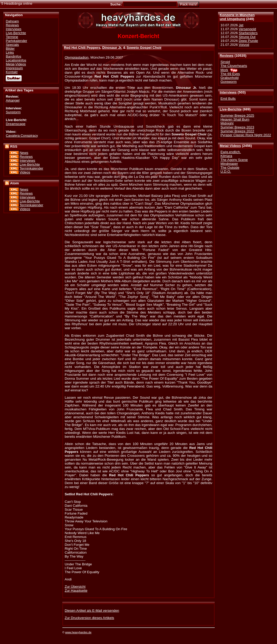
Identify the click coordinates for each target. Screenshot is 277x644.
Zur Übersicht (75, 587)
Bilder (10, 49)
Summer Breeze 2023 (237, 127)
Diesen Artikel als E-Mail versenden (92, 611)
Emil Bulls (228, 99)
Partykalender (16, 41)
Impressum (14, 68)
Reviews (227, 56)
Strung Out (247, 37)
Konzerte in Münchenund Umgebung (237, 17)
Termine (12, 37)
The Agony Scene (234, 160)
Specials (12, 45)
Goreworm (228, 82)
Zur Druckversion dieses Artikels (89, 618)
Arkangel (13, 100)
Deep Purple (248, 41)
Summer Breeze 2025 (237, 115)
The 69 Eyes (230, 74)
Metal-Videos (230, 146)
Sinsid (225, 62)
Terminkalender (31, 168)
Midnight (227, 123)
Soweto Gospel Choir (144, 48)
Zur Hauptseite (76, 590)
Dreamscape (16, 124)
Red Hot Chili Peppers (82, 48)
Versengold (247, 29)
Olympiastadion (77, 57)
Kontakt (12, 72)
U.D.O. (226, 171)
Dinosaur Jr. (112, 48)
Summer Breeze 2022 (237, 131)
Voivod (244, 45)
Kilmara (226, 156)
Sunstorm (13, 112)
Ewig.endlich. (231, 152)
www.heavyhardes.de (78, 632)
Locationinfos (16, 60)
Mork (224, 70)
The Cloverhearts (234, 66)
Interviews (228, 92)
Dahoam (12, 21)
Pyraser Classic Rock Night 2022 (246, 135)
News (24, 153)
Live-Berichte (231, 109)
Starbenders (248, 33)
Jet (241, 25)
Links (10, 52)
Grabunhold (229, 78)
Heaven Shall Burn (235, 119)
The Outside (230, 168)
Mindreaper (229, 164)
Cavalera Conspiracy (22, 136)
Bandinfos (13, 56)
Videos (25, 172)
